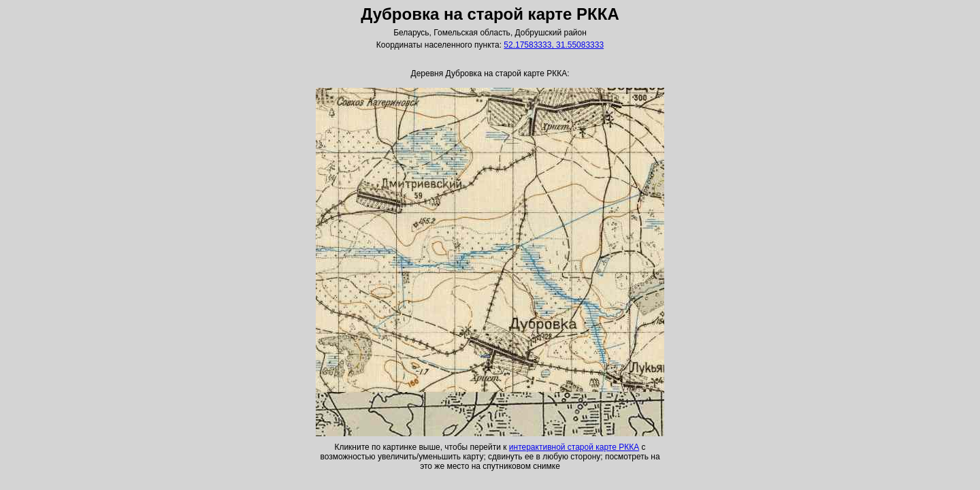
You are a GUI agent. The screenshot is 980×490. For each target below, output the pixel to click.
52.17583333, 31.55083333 (554, 45)
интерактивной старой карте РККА (574, 447)
